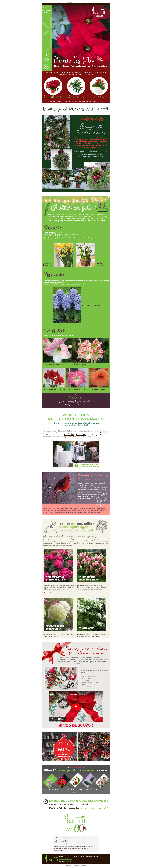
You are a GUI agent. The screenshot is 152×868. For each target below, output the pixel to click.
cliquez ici (70, 2)
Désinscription (69, 865)
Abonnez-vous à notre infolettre (80, 865)
